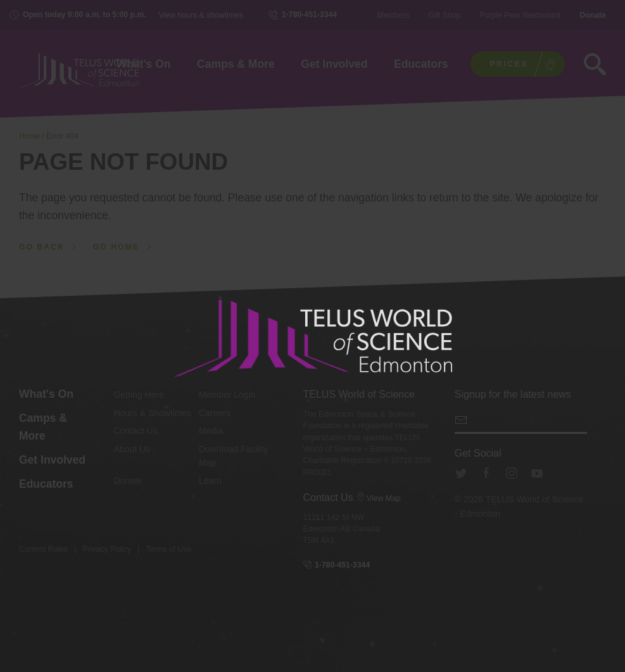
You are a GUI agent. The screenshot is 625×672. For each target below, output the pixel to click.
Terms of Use (168, 549)
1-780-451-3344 (303, 15)
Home (30, 136)
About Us (132, 449)
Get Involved (334, 64)
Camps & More (236, 64)
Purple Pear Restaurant (520, 15)
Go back (42, 247)
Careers (215, 413)
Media (211, 431)
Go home (116, 247)
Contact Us (135, 431)
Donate (593, 15)
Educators (421, 64)
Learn (210, 481)
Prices (509, 64)
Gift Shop (444, 15)
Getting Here (138, 395)
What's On (144, 64)
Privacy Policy (107, 549)
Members (393, 15)
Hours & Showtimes (152, 413)
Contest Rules (43, 549)
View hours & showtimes (201, 15)
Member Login (227, 395)
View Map (378, 498)
